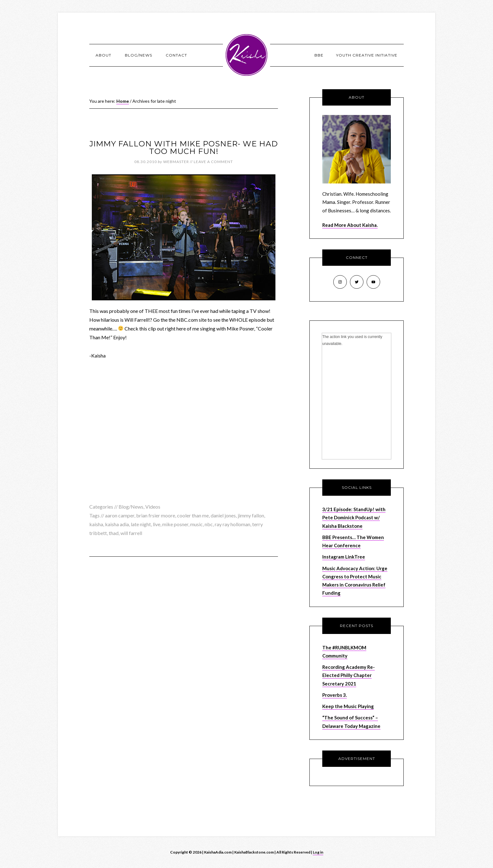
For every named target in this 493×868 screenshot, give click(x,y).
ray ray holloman (233, 524)
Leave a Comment (213, 162)
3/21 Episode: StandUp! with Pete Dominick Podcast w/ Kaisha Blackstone (354, 518)
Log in (318, 852)
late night (141, 524)
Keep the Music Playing (348, 706)
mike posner (175, 524)
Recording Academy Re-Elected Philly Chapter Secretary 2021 (349, 675)
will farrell (131, 533)
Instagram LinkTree (344, 557)
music (197, 524)
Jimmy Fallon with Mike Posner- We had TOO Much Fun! (184, 147)
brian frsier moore (156, 515)
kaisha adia (117, 524)
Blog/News (131, 507)
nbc (209, 524)
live (157, 524)
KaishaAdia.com (246, 55)
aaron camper (120, 515)
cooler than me (193, 515)
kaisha (96, 524)
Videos (153, 507)
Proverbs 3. (335, 695)
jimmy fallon (251, 515)
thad (114, 533)
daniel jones (223, 515)
